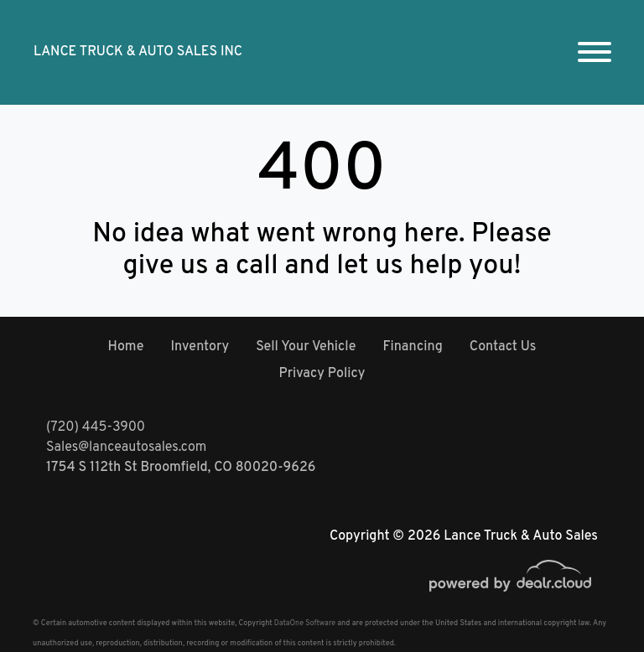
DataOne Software (305, 623)
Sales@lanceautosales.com (126, 448)
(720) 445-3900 (96, 427)
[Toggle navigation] (595, 52)
